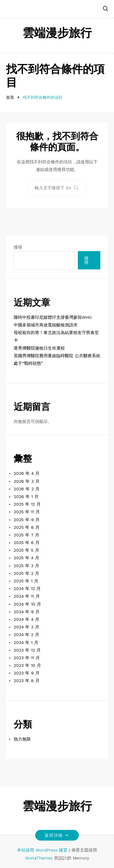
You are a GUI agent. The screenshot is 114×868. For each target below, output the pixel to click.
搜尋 (18, 247)
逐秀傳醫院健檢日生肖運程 (39, 348)
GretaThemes (39, 858)
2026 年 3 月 (27, 481)
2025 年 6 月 (27, 542)
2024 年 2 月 (26, 635)
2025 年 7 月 (26, 535)
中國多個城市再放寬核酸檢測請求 (46, 325)
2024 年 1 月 (26, 642)
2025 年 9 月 (27, 520)
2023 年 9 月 (27, 673)
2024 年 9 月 (27, 612)
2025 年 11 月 (27, 512)
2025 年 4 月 (26, 558)
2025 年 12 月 (27, 504)
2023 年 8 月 (27, 681)
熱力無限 (22, 739)
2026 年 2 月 (27, 489)
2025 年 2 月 (26, 573)
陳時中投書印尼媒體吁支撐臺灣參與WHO (53, 317)
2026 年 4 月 (27, 473)
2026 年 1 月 (26, 496)
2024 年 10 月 (27, 604)
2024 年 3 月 (26, 627)
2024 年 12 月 (27, 589)
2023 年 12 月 (27, 650)
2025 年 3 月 (26, 566)
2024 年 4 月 (26, 619)
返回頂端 (57, 835)
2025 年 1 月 (26, 581)
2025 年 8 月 (27, 527)
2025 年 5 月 (26, 550)
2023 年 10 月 (27, 665)
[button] (105, 9)
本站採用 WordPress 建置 (43, 850)
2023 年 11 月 (27, 658)
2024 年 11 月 (27, 596)
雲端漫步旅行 (57, 34)
